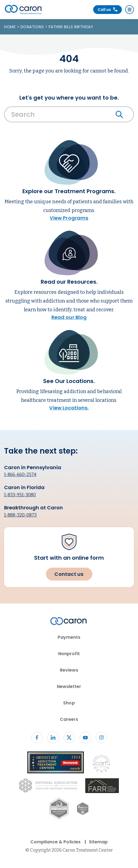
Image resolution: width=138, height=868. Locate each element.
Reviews (69, 670)
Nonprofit (69, 654)
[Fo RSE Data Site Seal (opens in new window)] (59, 810)
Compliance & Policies (55, 842)
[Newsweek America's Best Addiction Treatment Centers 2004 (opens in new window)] (56, 763)
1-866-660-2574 (20, 474)
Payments (69, 637)
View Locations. (69, 408)
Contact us (69, 574)
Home (11, 27)
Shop (69, 703)
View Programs (69, 218)
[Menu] (130, 10)
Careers (69, 719)
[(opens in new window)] (102, 787)
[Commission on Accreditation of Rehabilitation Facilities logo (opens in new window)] (101, 765)
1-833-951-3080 (20, 495)
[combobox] (69, 116)
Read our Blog (69, 317)
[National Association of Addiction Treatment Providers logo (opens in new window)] (48, 786)
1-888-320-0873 (20, 515)
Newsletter (69, 686)
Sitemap (98, 842)
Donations (33, 27)
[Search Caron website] (69, 114)
